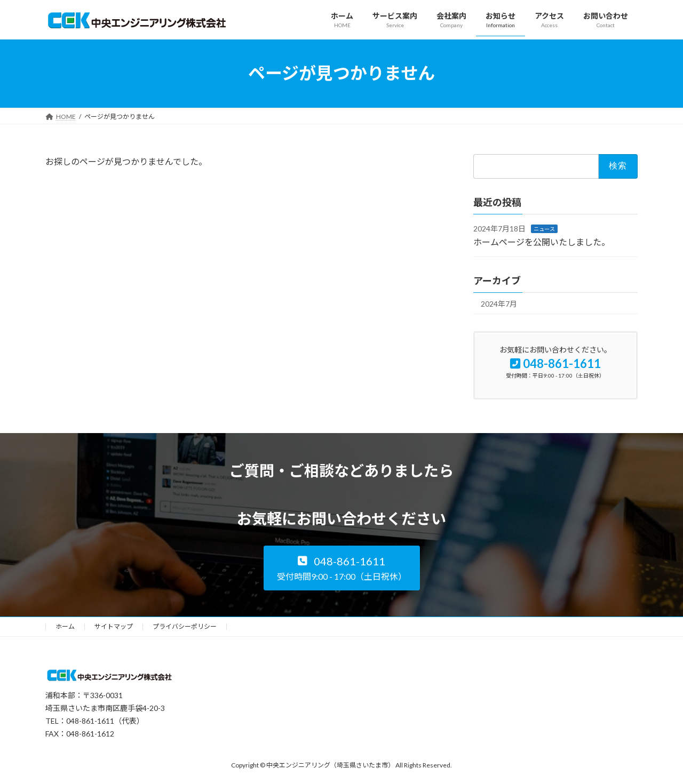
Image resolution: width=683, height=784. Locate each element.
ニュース (544, 228)
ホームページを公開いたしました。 (542, 242)
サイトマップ (114, 626)
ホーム (65, 626)
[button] (342, 568)
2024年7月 (499, 303)
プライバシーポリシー (185, 626)
